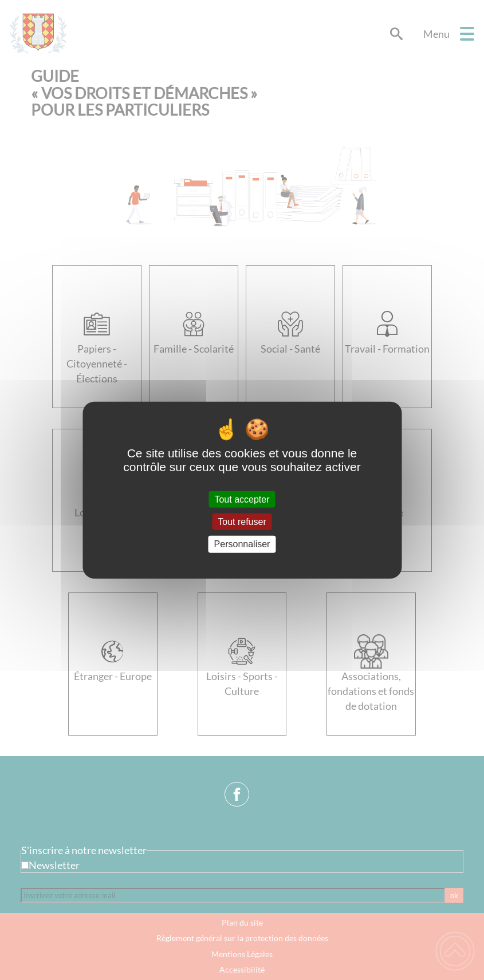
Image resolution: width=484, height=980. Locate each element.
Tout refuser (242, 522)
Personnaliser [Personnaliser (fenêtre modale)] (242, 544)
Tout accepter (242, 499)
